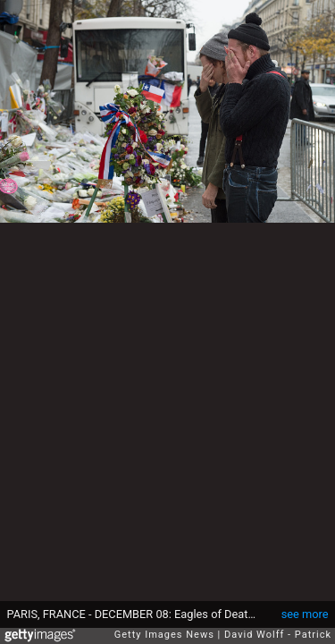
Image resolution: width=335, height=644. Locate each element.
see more (305, 614)
